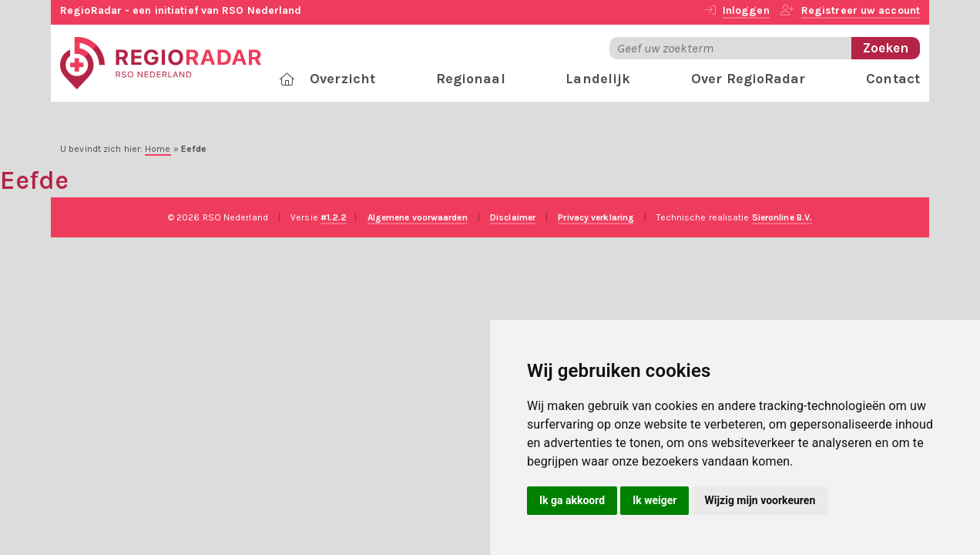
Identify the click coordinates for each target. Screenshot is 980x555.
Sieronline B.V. (782, 217)
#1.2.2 (334, 217)
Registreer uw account (861, 10)
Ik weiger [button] (654, 500)
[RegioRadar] (161, 62)
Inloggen (746, 10)
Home (158, 149)
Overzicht (342, 79)
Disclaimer (513, 217)
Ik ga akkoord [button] (572, 500)
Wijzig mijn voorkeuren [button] (760, 500)
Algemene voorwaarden (418, 217)
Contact (893, 79)
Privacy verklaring (596, 217)
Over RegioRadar (748, 79)
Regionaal (471, 79)
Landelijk (598, 79)
